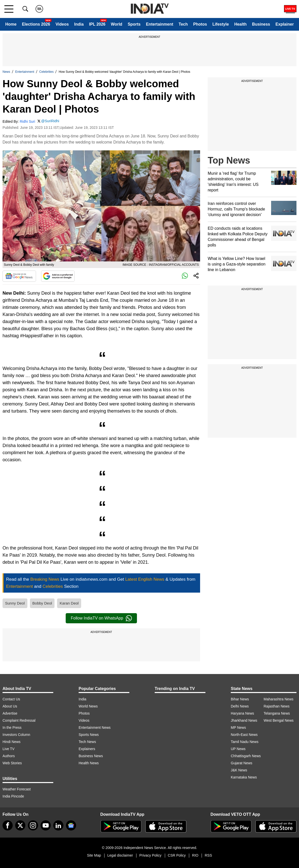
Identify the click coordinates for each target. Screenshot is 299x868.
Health (241, 24)
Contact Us (11, 699)
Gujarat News (242, 763)
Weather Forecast (17, 789)
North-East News (244, 735)
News (6, 72)
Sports (134, 24)
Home (11, 24)
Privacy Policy (150, 855)
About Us (10, 706)
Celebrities (47, 72)
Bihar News (240, 699)
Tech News (87, 742)
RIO (195, 855)
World (117, 24)
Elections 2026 (36, 24)
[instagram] (33, 825)
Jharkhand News (244, 720)
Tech (183, 24)
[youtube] (46, 825)
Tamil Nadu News (245, 742)
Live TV (8, 749)
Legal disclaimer (120, 855)
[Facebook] (8, 825)
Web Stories (12, 763)
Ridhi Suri (28, 121)
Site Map (94, 855)
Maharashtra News (279, 699)
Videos (62, 24)
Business (261, 24)
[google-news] (71, 825)
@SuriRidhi (50, 121)
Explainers (87, 749)
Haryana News (242, 713)
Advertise (10, 713)
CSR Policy (177, 855)
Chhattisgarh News (246, 756)
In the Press (12, 728)
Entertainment (160, 24)
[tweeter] (20, 825)
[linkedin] (58, 825)
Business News (91, 756)
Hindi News (12, 742)
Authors (9, 756)
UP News (238, 749)
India (79, 24)
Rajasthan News (277, 706)
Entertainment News (95, 728)
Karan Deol (69, 603)
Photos (200, 24)
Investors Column (16, 735)
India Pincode (13, 796)
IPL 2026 (97, 24)
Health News (89, 763)
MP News (238, 728)
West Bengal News (279, 720)
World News (88, 706)
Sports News (89, 735)
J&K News (239, 770)
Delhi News (240, 706)
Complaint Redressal (19, 720)
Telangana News (277, 713)
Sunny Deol (15, 603)
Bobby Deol (42, 603)
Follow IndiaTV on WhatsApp (101, 618)
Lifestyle (221, 24)
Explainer (285, 24)
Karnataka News (244, 777)
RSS (208, 855)
